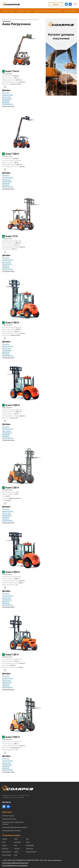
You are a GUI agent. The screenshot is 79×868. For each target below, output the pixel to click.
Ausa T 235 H (12, 154)
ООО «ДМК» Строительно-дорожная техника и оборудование (8, 101)
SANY (16, 852)
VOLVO (17, 849)
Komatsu (18, 842)
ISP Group (6, 93)
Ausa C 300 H (12, 572)
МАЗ (16, 839)
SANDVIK (30, 849)
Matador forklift (8, 95)
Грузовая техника (24, 11)
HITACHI (5, 849)
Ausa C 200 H (12, 405)
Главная (5, 19)
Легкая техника (8, 11)
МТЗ (4, 842)
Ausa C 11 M (11, 236)
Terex (28, 842)
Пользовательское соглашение (15, 865)
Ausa (36, 19)
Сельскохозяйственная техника (15, 827)
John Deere (6, 855)
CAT (16, 845)
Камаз (5, 839)
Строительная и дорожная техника (47, 11)
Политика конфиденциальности (15, 863)
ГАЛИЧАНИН (31, 852)
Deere (4, 845)
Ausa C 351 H (12, 655)
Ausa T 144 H (12, 71)
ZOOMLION (7, 852)
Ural (16, 855)
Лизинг (56, 4)
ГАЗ (27, 839)
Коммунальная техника (11, 831)
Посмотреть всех (8, 106)
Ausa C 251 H (12, 488)
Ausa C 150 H (12, 323)
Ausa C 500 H (12, 737)
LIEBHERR (30, 845)
